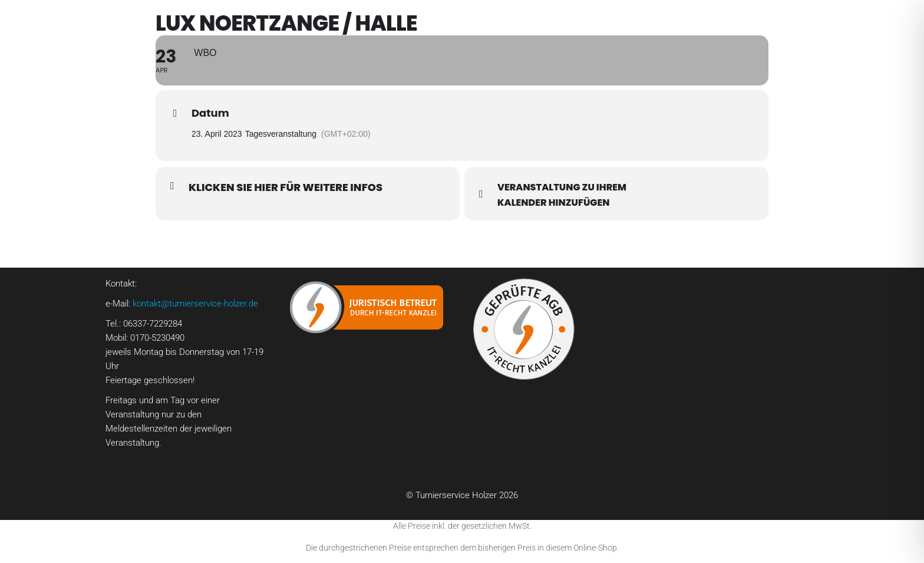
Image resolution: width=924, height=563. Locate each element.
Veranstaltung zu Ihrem (562, 187)
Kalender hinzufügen (553, 203)
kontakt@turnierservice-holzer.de (195, 304)
